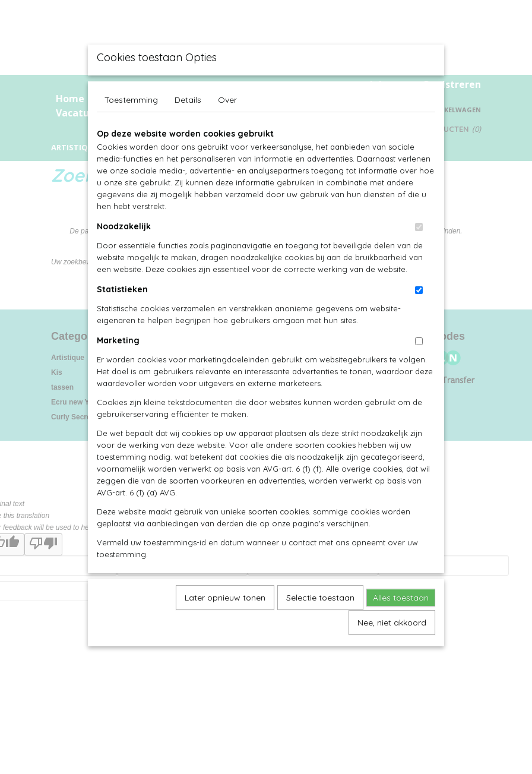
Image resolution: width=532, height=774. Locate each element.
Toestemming (131, 100)
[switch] (419, 227)
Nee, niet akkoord (392, 623)
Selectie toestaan (320, 598)
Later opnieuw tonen (225, 598)
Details (188, 100)
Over (227, 100)
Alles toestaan (401, 598)
